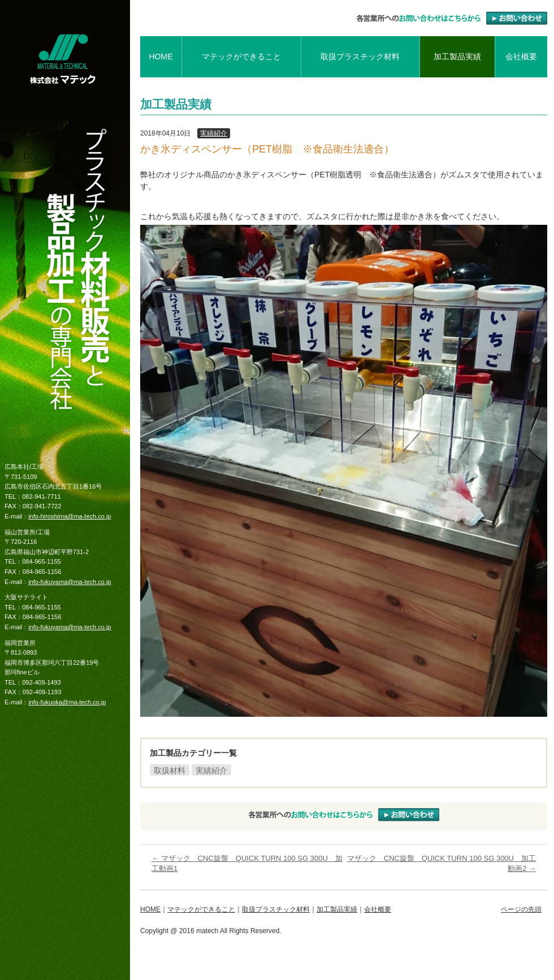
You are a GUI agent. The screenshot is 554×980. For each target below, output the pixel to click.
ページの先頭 (521, 909)
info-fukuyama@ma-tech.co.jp (70, 582)
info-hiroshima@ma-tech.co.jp (70, 516)
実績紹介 (214, 133)
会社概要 (521, 56)
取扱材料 (170, 770)
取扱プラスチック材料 (360, 56)
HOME (161, 56)
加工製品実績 (457, 56)
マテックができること (241, 56)
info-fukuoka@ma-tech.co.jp (67, 702)
